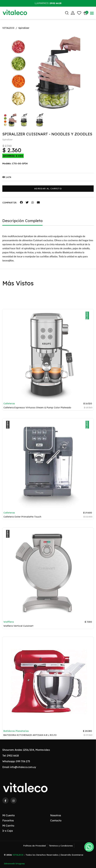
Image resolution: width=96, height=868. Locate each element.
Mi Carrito (8, 826)
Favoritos (8, 820)
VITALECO (8, 28)
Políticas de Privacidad (34, 846)
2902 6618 (13, 756)
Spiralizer (24, 28)
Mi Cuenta (8, 815)
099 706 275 (23, 761)
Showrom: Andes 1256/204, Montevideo (26, 750)
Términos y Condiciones (61, 846)
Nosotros (56, 815)
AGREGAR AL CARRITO (48, 189)
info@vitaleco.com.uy (23, 767)
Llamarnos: (48, 3)
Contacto (56, 820)
